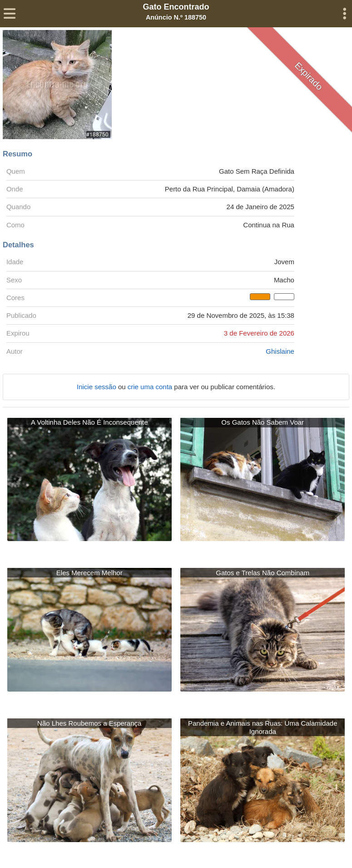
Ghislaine (280, 351)
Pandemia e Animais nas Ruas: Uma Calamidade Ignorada (263, 727)
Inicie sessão (97, 387)
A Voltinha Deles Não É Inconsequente (89, 422)
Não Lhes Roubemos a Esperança (89, 723)
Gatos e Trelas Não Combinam (263, 573)
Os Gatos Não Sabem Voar (263, 422)
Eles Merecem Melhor (89, 573)
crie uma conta (151, 387)
